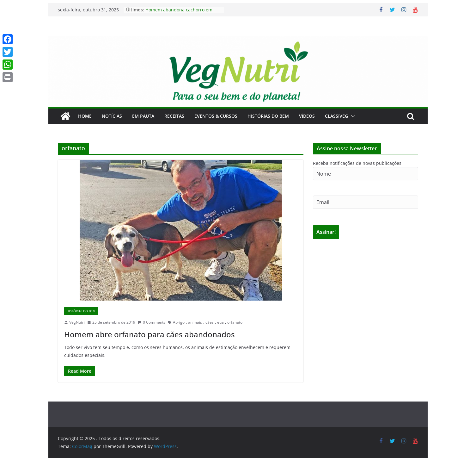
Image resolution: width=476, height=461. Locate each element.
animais (195, 322)
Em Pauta (143, 116)
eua (220, 322)
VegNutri (77, 322)
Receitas (174, 116)
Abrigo (179, 322)
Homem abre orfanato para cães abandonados (150, 334)
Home (85, 116)
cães (210, 322)
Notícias (112, 116)
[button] (351, 116)
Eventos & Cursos (216, 116)
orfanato (235, 322)
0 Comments (152, 322)
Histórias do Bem (268, 116)
